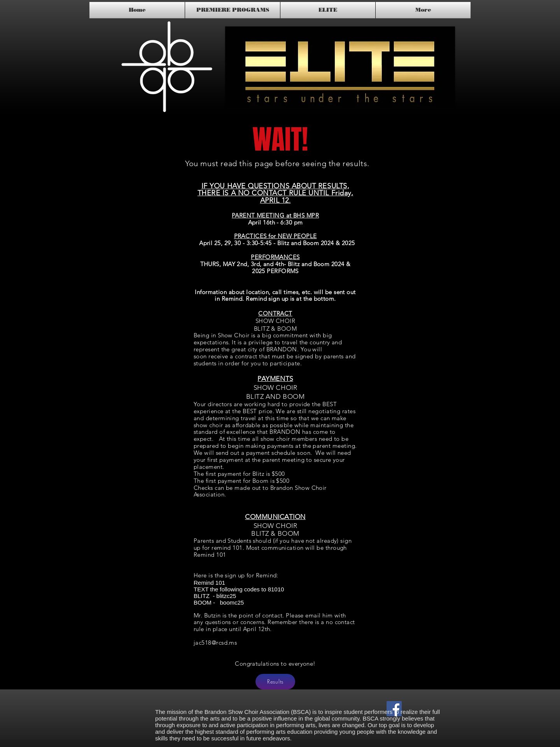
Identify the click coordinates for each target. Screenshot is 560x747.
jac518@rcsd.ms (215, 643)
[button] (340, 67)
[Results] (275, 682)
